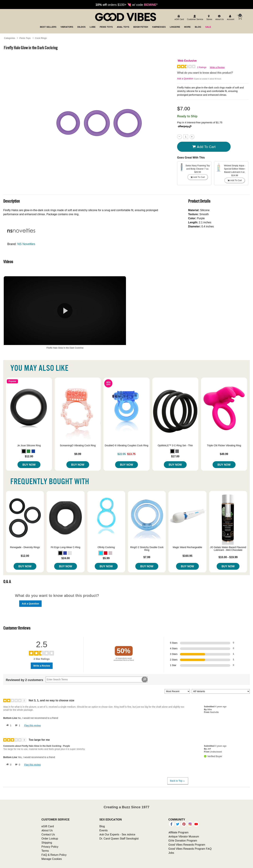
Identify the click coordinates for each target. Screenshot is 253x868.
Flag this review (32, 725)
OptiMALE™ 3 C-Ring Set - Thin (175, 445)
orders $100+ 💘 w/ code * (126, 5)
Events (103, 830)
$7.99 (147, 557)
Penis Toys (25, 38)
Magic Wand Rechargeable (187, 547)
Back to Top (178, 781)
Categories (10, 38)
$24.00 (66, 558)
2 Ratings (202, 67)
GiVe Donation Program (183, 841)
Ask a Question (185, 79)
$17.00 (175, 456)
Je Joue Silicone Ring (29, 445)
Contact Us (48, 834)
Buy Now (29, 465)
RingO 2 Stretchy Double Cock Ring (147, 549)
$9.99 (78, 454)
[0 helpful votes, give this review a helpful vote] (8, 765)
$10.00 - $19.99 (228, 557)
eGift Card (48, 826)
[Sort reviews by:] (177, 691)
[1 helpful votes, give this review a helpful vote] (8, 725)
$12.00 (29, 456)
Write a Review (217, 67)
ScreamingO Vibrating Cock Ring (78, 445)
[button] (24, 451)
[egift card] (179, 18)
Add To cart (204, 147)
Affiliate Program (178, 832)
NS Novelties (26, 244)
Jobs (171, 853)
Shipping (47, 843)
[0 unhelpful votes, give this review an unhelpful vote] (17, 765)
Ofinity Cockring (106, 547)
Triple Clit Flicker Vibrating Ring (224, 445)
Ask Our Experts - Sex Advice (117, 834)
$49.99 (224, 454)
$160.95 (187, 556)
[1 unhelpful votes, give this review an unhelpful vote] (17, 725)
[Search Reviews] (97, 679)
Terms (45, 851)
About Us (47, 830)
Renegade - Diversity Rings (25, 547)
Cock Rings (41, 38)
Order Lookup (50, 838)
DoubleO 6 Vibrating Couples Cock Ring (127, 445)
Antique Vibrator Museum (184, 836)
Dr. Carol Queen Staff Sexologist (119, 838)
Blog (102, 826)
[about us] (219, 18)
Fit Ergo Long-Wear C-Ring (66, 547)
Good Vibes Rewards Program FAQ (190, 849)
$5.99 (106, 558)
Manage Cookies (52, 859)
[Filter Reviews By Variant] (221, 691)
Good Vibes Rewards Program (187, 845)
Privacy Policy (50, 847)
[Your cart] (240, 17)
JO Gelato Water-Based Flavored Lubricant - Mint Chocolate (228, 549)
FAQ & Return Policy (54, 855)
